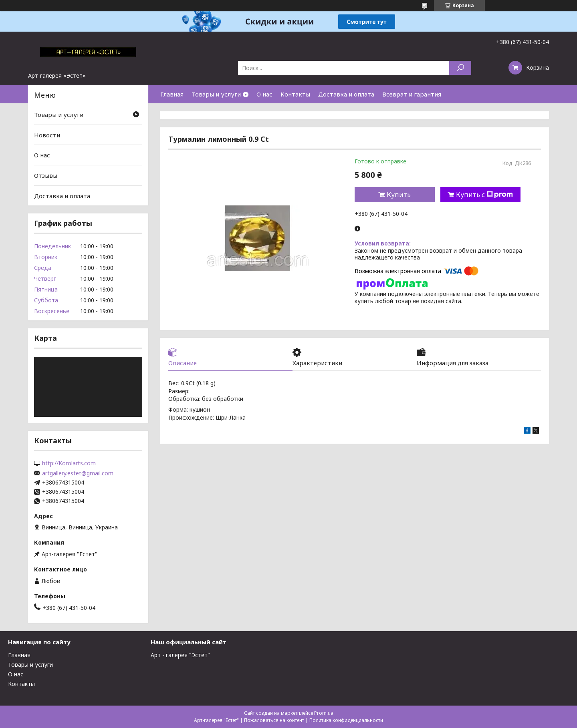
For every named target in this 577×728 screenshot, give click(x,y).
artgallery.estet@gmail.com (78, 473)
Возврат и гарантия (412, 94)
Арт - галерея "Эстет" (180, 655)
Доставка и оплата (346, 94)
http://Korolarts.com (69, 463)
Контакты (295, 94)
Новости (47, 135)
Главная (172, 94)
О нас (264, 94)
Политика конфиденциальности (346, 720)
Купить (399, 195)
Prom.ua (324, 713)
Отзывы (46, 175)
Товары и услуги (216, 94)
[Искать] (460, 68)
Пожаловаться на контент (274, 720)
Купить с (484, 195)
